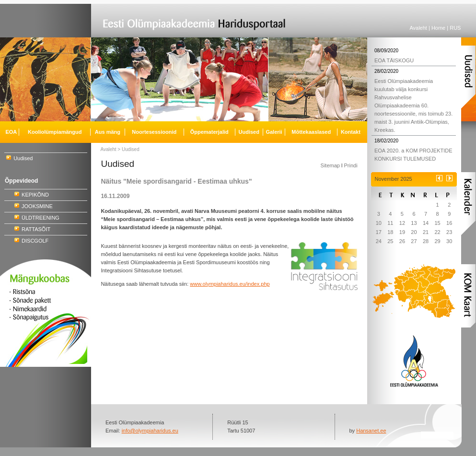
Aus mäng (108, 132)
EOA (11, 132)
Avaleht (418, 28)
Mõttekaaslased (311, 132)
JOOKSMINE (37, 206)
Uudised (23, 158)
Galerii (274, 132)
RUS (455, 28)
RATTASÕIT (36, 229)
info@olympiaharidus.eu (150, 431)
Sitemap (330, 165)
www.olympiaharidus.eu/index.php (230, 284)
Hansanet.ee (371, 431)
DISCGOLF (35, 241)
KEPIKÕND (35, 195)
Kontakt (351, 132)
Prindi (350, 165)
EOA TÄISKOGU (394, 60)
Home (438, 28)
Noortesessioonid (154, 132)
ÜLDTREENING (41, 218)
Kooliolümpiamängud (55, 132)
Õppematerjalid (209, 132)
